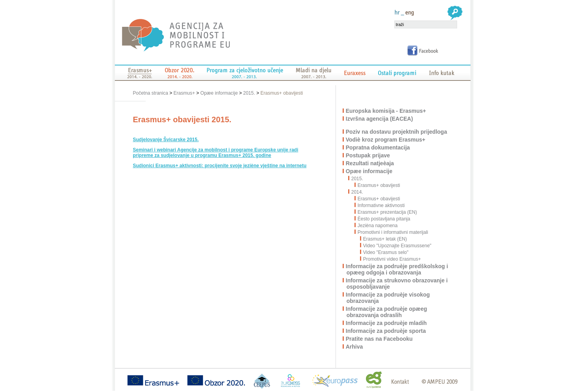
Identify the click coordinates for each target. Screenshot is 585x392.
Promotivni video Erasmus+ (391, 259)
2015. (249, 93)
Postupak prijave (368, 155)
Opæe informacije (219, 93)
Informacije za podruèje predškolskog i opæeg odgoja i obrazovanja (397, 269)
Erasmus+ (184, 93)
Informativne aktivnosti (380, 205)
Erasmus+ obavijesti (282, 93)
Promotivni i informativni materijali (392, 232)
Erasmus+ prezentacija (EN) (386, 212)
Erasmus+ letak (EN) (384, 239)
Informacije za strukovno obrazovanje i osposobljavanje (397, 284)
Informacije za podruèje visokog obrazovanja (388, 298)
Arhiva (355, 347)
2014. (358, 192)
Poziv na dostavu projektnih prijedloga (397, 132)
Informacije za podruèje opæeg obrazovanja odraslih (387, 312)
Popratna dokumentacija (378, 147)
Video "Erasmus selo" (384, 252)
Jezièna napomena (376, 226)
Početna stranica (151, 93)
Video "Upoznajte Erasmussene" (396, 246)
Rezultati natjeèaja (370, 163)
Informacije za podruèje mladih (387, 323)
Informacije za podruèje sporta (386, 331)
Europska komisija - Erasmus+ (386, 111)
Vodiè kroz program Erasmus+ (386, 140)
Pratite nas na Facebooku (380, 339)
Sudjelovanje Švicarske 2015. (166, 140)
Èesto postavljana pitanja (382, 219)
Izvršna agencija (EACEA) (380, 119)
